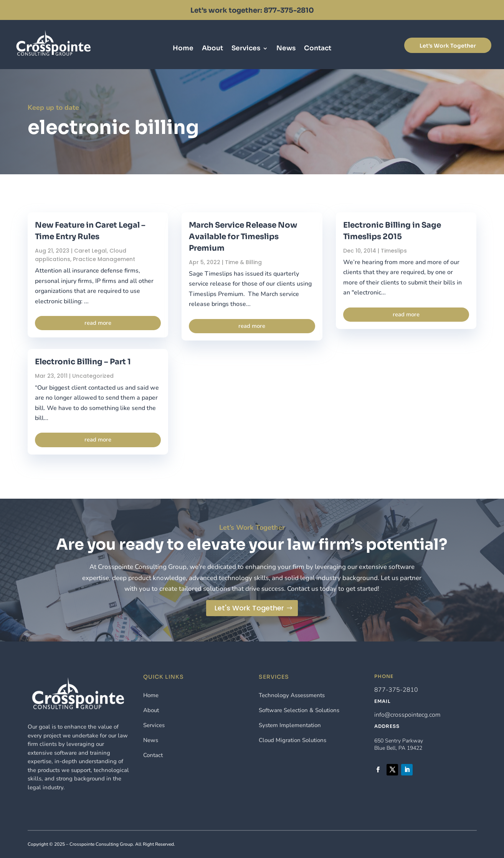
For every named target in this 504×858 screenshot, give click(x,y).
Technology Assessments (292, 695)
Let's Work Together (448, 46)
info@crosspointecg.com (407, 715)
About (212, 49)
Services (246, 49)
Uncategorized (93, 376)
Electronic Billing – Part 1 (83, 362)
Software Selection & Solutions (299, 710)
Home (183, 49)
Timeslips (394, 251)
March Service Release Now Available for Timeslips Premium (243, 237)
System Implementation (290, 725)
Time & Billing (243, 262)
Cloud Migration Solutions (292, 740)
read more (98, 323)
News (286, 49)
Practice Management (104, 259)
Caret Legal (90, 251)
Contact (318, 49)
